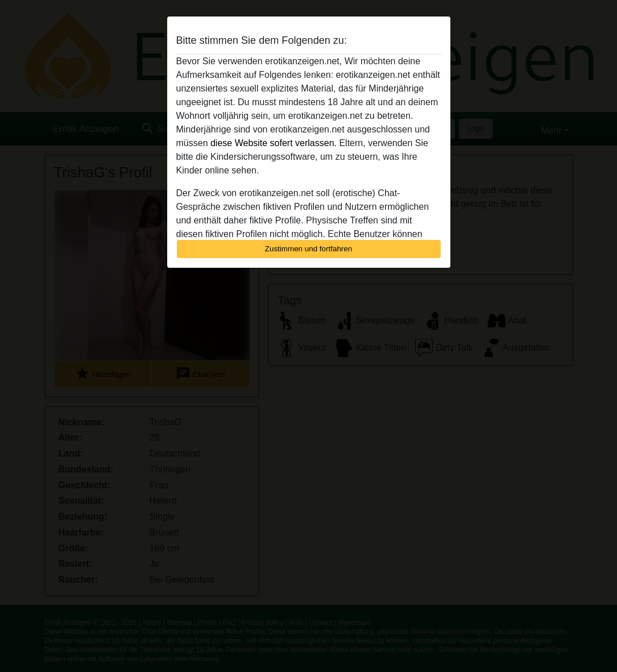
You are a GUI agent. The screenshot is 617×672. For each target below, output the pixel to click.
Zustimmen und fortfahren (309, 249)
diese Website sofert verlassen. (274, 143)
